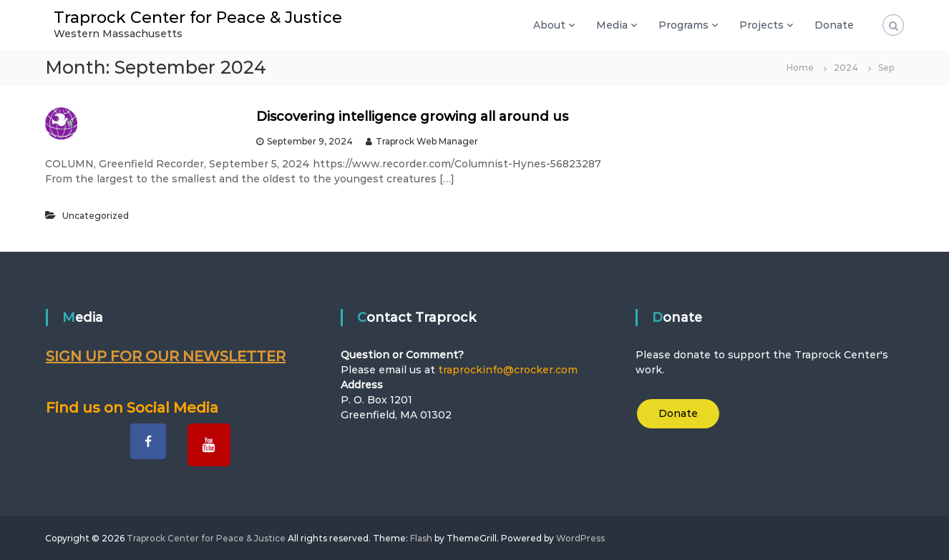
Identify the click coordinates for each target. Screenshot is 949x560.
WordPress (580, 538)
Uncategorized (96, 216)
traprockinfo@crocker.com (508, 370)
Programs (683, 25)
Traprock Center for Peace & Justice (198, 18)
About (549, 25)
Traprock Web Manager (427, 141)
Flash (421, 538)
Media (612, 25)
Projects (761, 25)
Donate (834, 25)
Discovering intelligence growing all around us (412, 117)
